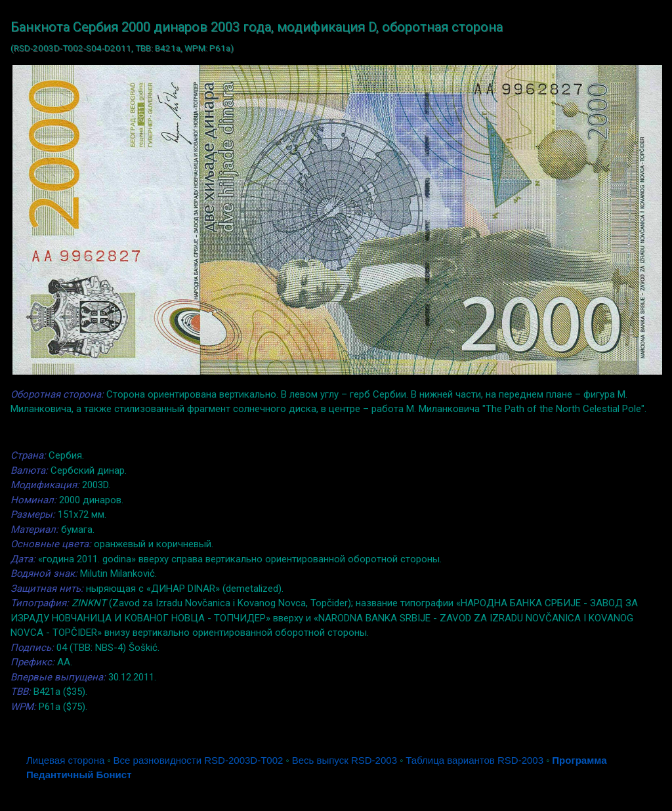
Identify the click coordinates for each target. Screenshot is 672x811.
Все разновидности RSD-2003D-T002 (199, 760)
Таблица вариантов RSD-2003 (474, 760)
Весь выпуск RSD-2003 (345, 760)
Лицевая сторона (65, 760)
